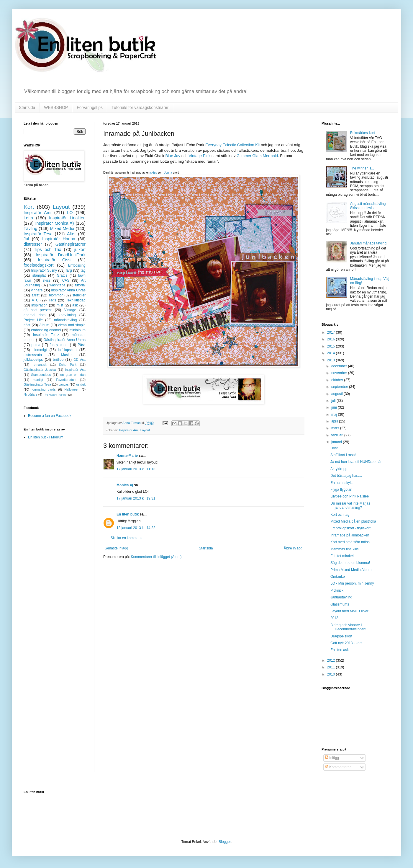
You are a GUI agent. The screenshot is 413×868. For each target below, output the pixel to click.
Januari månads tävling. (369, 243)
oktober (338, 380)
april (335, 421)
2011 (332, 667)
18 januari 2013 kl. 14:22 (136, 528)
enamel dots (35, 315)
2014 (332, 353)
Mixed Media (62, 229)
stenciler (79, 295)
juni (335, 407)
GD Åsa (80, 360)
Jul (26, 239)
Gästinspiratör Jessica (40, 370)
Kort (29, 207)
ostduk (81, 384)
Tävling (30, 229)
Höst (334, 448)
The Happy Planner (55, 395)
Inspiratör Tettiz (46, 335)
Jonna (168, 173)
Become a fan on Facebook (50, 416)
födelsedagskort (39, 265)
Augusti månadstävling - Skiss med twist (369, 206)
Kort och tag (340, 515)
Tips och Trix (47, 249)
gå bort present (38, 310)
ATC (35, 300)
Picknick (337, 590)
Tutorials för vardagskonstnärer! (141, 107)
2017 (332, 332)
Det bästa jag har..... (346, 476)
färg (69, 270)
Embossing (77, 265)
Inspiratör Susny (44, 270)
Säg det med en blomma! (350, 563)
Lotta (28, 218)
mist (60, 305)
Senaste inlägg (116, 548)
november (340, 373)
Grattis (62, 275)
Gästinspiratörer (71, 244)
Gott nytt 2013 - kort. (346, 643)
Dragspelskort (341, 636)
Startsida (27, 107)
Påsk (82, 345)
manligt (38, 380)
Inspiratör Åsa (75, 370)
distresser (33, 244)
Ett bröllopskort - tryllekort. (351, 528)
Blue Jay (173, 156)
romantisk (40, 365)
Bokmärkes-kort (363, 133)
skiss (154, 173)
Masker (67, 355)
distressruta (33, 355)
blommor (56, 295)
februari (338, 435)
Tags (52, 300)
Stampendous (41, 375)
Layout (145, 430)
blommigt (40, 350)
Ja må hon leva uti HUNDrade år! (357, 462)
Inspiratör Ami (129, 430)
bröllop (58, 360)
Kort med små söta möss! (350, 542)
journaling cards (44, 389)
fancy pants (59, 345)
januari (337, 442)
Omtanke (338, 577)
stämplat (39, 275)
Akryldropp (339, 469)
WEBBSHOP (56, 107)
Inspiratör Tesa (38, 234)
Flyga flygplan (341, 490)
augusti (337, 394)
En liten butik (128, 514)
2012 (332, 660)
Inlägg (332, 758)
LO (70, 213)
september (340, 387)
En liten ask (340, 650)
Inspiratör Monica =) (54, 223)
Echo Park (68, 365)
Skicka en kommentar (128, 538)
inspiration (39, 305)
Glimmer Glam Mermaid (257, 156)
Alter (71, 234)
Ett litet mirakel (342, 556)
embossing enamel (46, 330)
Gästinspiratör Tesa (37, 384)
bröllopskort (68, 350)
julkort (80, 249)
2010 (332, 674)
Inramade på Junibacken (350, 535)
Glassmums (340, 604)
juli (334, 401)
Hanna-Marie (127, 456)
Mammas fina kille (345, 549)
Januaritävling (341, 597)
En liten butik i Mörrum (46, 437)
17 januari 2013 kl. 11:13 (136, 469)
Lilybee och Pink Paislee (350, 496)
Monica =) (125, 485)
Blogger (225, 842)
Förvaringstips (90, 107)
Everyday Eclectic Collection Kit (233, 145)
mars (336, 428)
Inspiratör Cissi (55, 260)
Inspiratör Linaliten (67, 218)
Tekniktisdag (76, 300)
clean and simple (72, 325)
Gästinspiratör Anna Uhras (64, 340)
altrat (36, 295)
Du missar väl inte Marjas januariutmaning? (350, 505)
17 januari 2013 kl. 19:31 (136, 498)
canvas (63, 384)
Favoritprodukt (66, 380)
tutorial (80, 285)
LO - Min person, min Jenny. (353, 583)
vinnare (37, 290)
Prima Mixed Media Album (351, 570)
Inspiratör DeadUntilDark (61, 255)
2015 (332, 346)
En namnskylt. (341, 483)
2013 (332, 360)
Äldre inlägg (293, 548)
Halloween (72, 389)
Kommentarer (338, 767)
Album (44, 325)
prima (36, 345)
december (340, 366)
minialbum (77, 330)
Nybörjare (31, 394)
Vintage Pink (200, 156)
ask (75, 305)
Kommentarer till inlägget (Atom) (156, 557)
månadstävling (65, 320)
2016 (332, 339)
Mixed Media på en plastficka (353, 521)
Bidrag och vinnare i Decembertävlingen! (348, 627)
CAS (66, 280)
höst (27, 325)
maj (335, 415)
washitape (58, 285)
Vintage (70, 310)
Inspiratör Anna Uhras (68, 290)
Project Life (33, 320)
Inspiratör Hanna (59, 239)
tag (83, 270)
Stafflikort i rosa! (343, 455)
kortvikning (67, 315)
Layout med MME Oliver (349, 611)
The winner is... (362, 168)
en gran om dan (73, 375)
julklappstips (33, 360)
